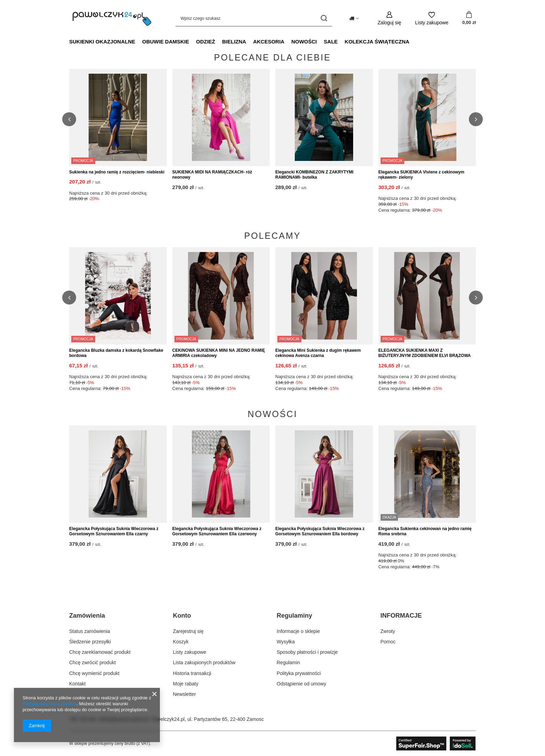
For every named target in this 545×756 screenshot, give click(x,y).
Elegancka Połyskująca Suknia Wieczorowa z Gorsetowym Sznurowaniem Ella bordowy (320, 531)
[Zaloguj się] (390, 18)
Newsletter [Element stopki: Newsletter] (185, 694)
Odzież (206, 42)
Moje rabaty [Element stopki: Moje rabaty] (186, 684)
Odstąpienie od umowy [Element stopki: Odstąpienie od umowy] (301, 684)
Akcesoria (269, 42)
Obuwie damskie (166, 42)
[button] (69, 119)
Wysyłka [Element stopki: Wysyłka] (286, 642)
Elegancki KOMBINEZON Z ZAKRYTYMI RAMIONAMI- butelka (314, 175)
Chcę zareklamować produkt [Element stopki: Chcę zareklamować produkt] (100, 652)
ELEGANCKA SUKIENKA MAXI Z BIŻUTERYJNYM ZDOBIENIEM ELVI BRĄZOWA (425, 353)
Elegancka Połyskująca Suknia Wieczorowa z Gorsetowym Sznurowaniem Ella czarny (114, 531)
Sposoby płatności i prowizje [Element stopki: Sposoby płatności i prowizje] (307, 652)
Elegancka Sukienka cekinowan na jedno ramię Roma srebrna (425, 531)
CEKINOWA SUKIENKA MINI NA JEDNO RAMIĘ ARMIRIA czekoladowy (219, 353)
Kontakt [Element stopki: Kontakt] (77, 684)
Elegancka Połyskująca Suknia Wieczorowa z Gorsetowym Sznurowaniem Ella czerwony (217, 531)
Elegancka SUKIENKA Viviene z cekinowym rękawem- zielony (421, 175)
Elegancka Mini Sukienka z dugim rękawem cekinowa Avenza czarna (318, 353)
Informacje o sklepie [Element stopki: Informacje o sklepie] (298, 631)
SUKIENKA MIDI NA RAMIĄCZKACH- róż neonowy (212, 175)
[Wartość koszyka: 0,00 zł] (469, 18)
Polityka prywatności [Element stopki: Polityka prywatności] (299, 673)
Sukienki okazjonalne (102, 42)
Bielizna (234, 42)
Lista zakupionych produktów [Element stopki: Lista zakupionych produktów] (204, 662)
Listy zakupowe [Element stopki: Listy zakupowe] (190, 652)
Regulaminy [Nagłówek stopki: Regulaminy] (294, 616)
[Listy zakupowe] (432, 18)
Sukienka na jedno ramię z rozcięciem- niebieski (117, 172)
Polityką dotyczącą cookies (50, 704)
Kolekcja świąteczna (377, 42)
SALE (331, 42)
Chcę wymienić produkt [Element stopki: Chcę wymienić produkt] (94, 673)
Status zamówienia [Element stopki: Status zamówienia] (90, 631)
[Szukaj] (324, 18)
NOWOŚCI (304, 42)
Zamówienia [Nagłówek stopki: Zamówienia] (87, 616)
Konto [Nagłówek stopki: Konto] (182, 616)
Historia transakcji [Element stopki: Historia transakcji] (192, 673)
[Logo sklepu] (112, 18)
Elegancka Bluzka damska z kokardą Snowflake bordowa (116, 353)
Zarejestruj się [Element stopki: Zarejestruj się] (188, 631)
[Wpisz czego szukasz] (254, 18)
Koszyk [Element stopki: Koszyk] (181, 642)
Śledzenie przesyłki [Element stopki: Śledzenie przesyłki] (90, 642)
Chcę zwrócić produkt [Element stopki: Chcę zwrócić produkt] (92, 662)
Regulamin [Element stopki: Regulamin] (288, 662)
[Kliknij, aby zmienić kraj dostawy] (354, 18)
